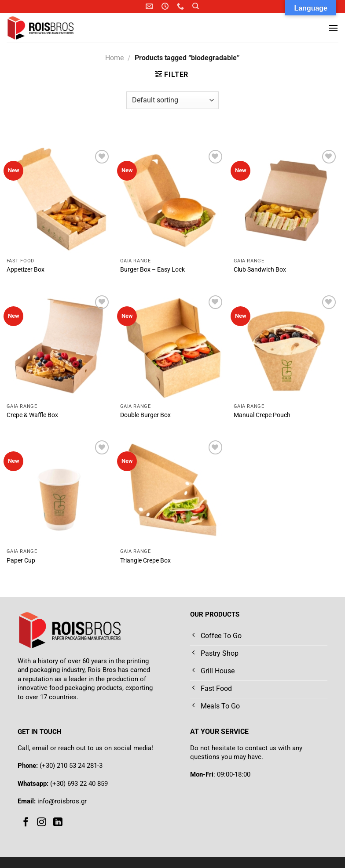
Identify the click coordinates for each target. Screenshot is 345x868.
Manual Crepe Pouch (262, 415)
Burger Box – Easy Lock (152, 270)
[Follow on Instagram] (42, 822)
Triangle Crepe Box (145, 561)
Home (114, 58)
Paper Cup (21, 561)
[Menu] (333, 28)
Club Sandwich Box (260, 270)
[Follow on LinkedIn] (58, 822)
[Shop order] (172, 100)
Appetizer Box (26, 270)
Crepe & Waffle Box (32, 415)
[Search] (196, 6)
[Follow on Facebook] (26, 822)
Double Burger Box (145, 415)
